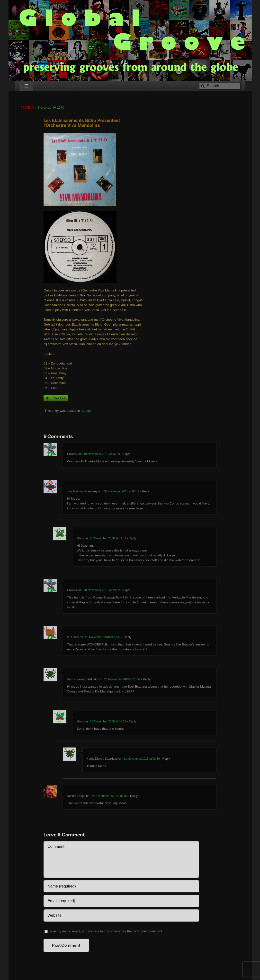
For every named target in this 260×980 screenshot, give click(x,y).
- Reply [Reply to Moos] (131, 539)
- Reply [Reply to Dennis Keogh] (132, 797)
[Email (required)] (121, 902)
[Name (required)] (121, 887)
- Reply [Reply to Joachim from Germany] (145, 492)
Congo (86, 411)
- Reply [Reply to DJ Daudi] (126, 638)
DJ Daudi (73, 638)
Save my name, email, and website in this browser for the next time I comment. (106, 932)
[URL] (121, 916)
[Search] (220, 86)
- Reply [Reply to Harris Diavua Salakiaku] (145, 680)
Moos (80, 539)
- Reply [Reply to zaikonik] (125, 455)
